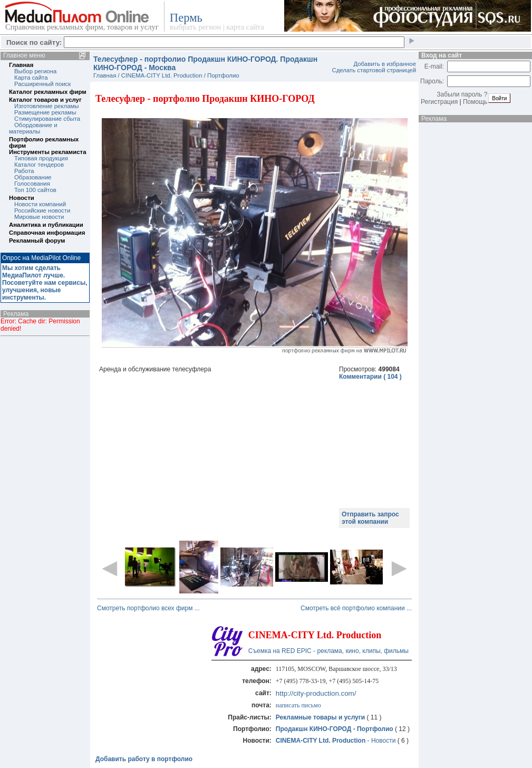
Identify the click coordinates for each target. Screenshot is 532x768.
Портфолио (223, 75)
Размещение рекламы (45, 112)
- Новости (337, 741)
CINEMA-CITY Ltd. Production (162, 75)
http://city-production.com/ (316, 693)
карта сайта (245, 27)
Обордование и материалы (33, 128)
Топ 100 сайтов (35, 190)
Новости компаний (40, 204)
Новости (22, 198)
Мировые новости (39, 217)
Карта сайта (31, 78)
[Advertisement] (216, 454)
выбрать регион (195, 27)
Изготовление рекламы (47, 106)
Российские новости (42, 210)
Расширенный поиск (42, 84)
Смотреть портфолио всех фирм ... (148, 608)
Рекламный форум (37, 241)
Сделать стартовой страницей (374, 70)
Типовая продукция (41, 158)
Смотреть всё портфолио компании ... (356, 608)
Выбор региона (35, 71)
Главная (21, 65)
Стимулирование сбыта (47, 119)
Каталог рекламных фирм (48, 92)
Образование (33, 177)
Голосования (32, 184)
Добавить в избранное (385, 64)
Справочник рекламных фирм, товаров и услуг (82, 27)
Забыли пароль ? (462, 94)
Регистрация (439, 102)
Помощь (475, 102)
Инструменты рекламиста (47, 152)
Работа (24, 171)
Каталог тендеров (39, 165)
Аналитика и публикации (46, 225)
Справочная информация (47, 233)
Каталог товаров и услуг (45, 100)
